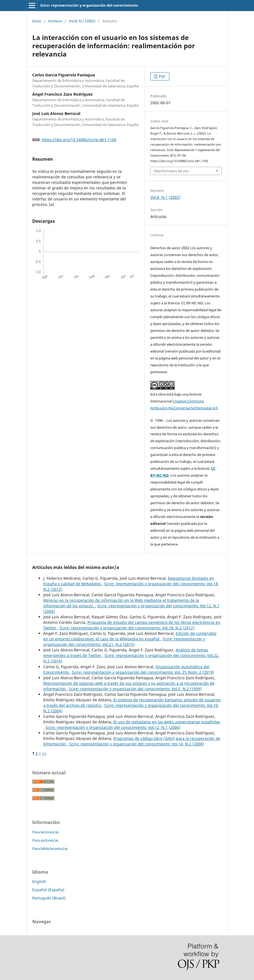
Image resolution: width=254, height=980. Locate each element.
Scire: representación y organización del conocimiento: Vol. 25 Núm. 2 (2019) (143, 672)
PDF (162, 76)
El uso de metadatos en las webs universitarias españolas (167, 722)
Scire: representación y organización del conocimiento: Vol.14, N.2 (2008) (137, 744)
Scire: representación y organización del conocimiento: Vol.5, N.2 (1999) (135, 689)
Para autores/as (45, 840)
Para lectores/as (46, 832)
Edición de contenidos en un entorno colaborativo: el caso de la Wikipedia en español (130, 636)
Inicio (37, 21)
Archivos (55, 21)
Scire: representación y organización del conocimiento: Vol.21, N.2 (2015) (124, 642)
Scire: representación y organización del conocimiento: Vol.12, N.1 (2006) (113, 727)
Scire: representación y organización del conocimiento (89, 5)
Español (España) (48, 890)
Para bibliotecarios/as (50, 849)
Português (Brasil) (49, 898)
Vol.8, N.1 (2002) (82, 21)
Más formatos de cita (171, 171)
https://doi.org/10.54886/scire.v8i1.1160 (79, 140)
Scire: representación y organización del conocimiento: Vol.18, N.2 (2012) (127, 628)
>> (44, 753)
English (39, 881)
